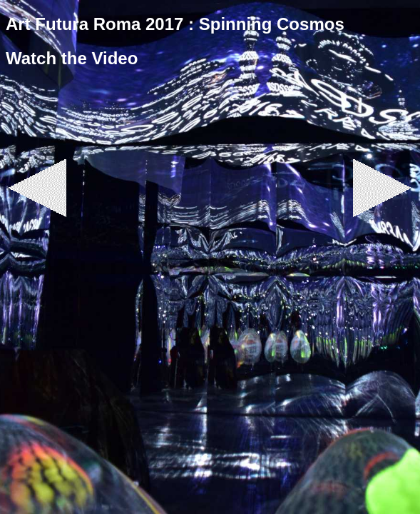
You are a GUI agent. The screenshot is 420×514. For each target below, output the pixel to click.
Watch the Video (72, 58)
